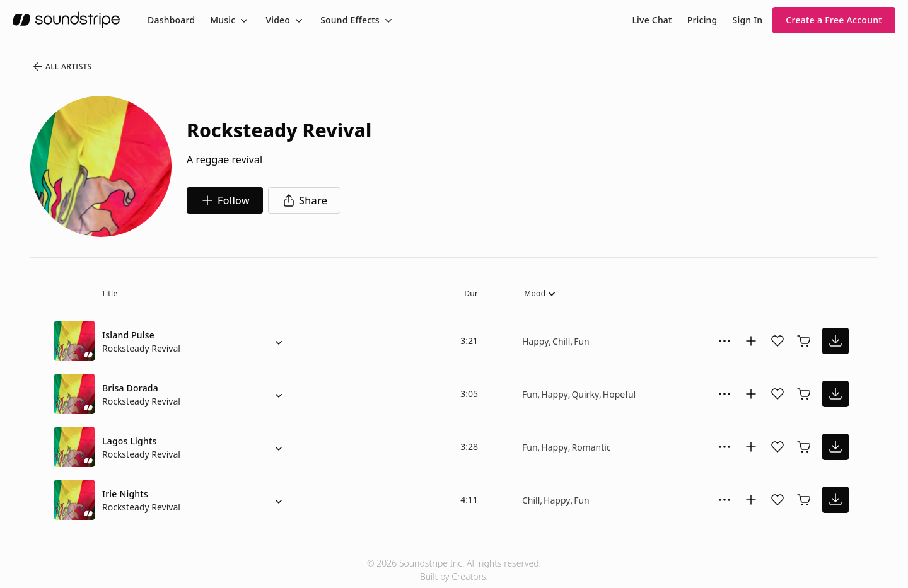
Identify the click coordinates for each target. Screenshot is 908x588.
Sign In (748, 20)
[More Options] (725, 341)
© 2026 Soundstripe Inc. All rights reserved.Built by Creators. (454, 570)
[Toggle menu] (243, 20)
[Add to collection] (751, 341)
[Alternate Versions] (279, 341)
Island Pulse (128, 335)
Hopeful (619, 394)
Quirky (585, 394)
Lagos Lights (130, 441)
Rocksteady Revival (141, 348)
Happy (535, 341)
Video (278, 20)
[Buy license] (804, 341)
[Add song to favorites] (777, 341)
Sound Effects (350, 20)
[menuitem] (171, 20)
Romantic (591, 447)
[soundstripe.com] (66, 20)
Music (223, 20)
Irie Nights (125, 494)
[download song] (835, 341)
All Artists (61, 67)
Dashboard (171, 20)
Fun (582, 341)
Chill (561, 341)
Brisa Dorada (130, 388)
